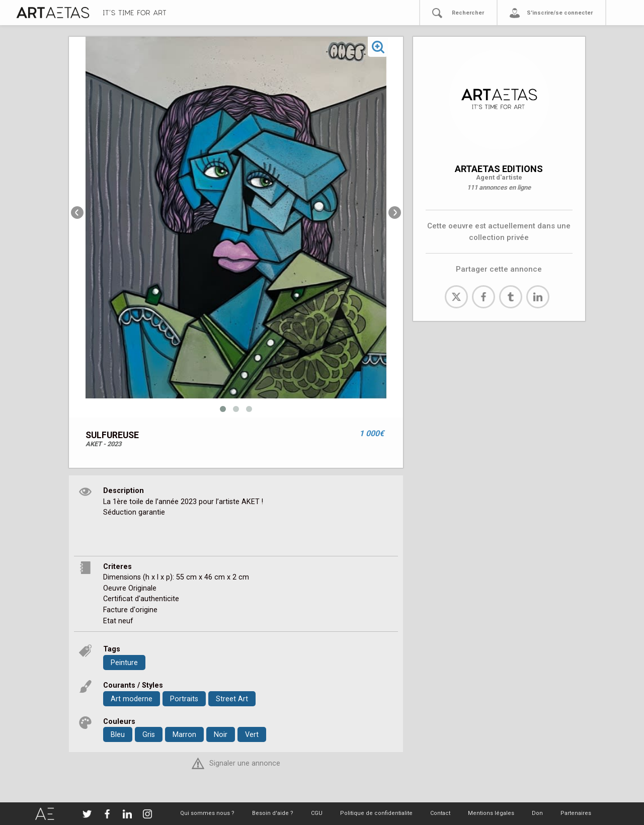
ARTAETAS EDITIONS (499, 169)
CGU (317, 813)
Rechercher (468, 13)
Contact (440, 813)
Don (537, 813)
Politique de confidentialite (376, 813)
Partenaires (576, 813)
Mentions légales (491, 813)
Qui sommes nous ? (207, 813)
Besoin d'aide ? (273, 813)
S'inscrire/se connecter (560, 13)
